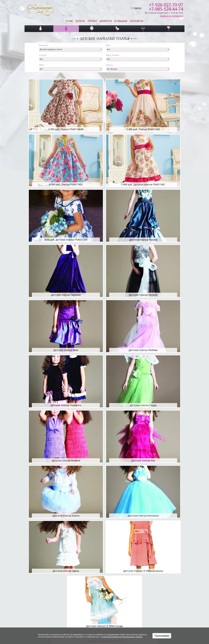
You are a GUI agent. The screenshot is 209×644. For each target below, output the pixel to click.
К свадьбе (121, 21)
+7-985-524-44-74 (166, 9)
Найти (137, 8)
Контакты (137, 21)
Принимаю (162, 636)
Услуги (80, 21)
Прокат (92, 21)
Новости (106, 21)
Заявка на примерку (172, 16)
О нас (69, 21)
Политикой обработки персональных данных (122, 637)
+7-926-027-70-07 (166, 5)
